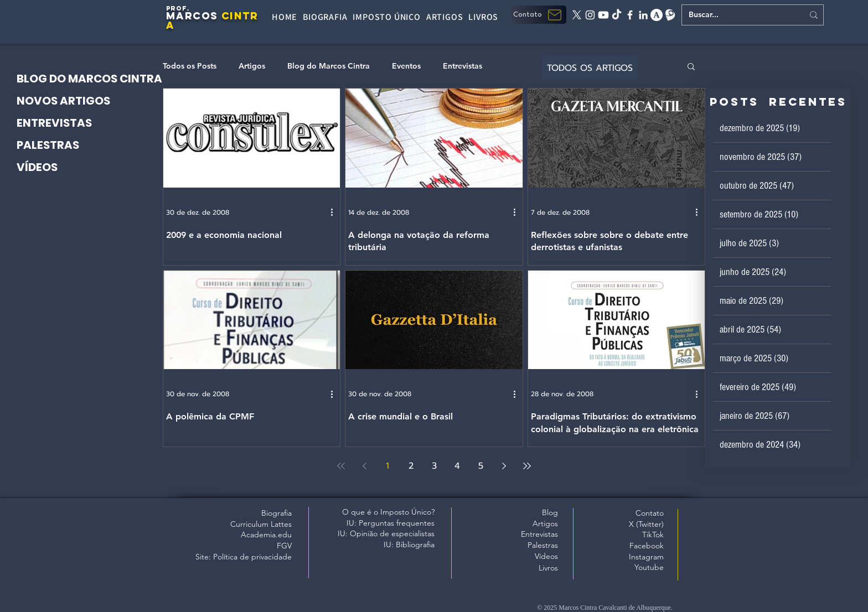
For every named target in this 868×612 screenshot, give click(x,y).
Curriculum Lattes (261, 524)
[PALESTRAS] (97, 145)
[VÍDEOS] (97, 167)
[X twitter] (577, 15)
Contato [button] (650, 513)
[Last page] (527, 466)
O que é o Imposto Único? (388, 512)
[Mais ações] (335, 212)
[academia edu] (657, 15)
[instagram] (590, 15)
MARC (184, 16)
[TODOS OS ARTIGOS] (590, 68)
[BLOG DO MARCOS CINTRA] (97, 79)
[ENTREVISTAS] (97, 123)
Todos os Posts (190, 66)
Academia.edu (266, 535)
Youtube (649, 567)
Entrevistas (463, 66)
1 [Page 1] (387, 466)
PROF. (178, 8)
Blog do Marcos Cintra (329, 66)
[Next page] (504, 466)
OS (210, 16)
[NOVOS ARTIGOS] (97, 101)
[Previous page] (364, 466)
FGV (284, 546)
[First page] (341, 466)
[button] (539, 15)
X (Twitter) (646, 524)
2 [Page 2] (411, 466)
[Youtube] (603, 15)
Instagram (646, 557)
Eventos (406, 66)
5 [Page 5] (481, 466)
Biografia (277, 513)
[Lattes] (670, 15)
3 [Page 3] (434, 466)
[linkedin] (643, 15)
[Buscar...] (738, 15)
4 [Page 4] (457, 466)
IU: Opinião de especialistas (386, 533)
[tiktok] (617, 15)
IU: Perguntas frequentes (391, 523)
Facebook (647, 546)
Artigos (252, 66)
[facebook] (630, 15)
